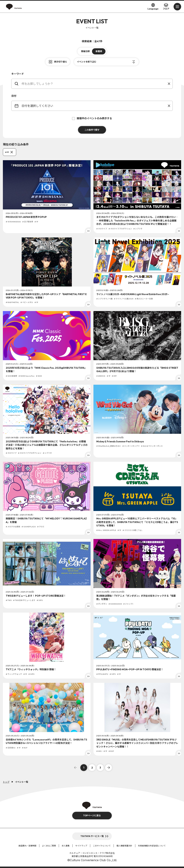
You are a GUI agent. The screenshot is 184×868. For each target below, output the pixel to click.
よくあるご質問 (49, 846)
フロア (166, 6)
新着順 (99, 51)
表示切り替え (61, 62)
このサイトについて (102, 846)
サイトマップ (81, 846)
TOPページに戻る (92, 815)
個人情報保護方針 (124, 846)
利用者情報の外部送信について (152, 846)
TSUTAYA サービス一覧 (92, 836)
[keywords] (94, 84)
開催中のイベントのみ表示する (92, 118)
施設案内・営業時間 (27, 846)
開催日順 (85, 51)
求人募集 (66, 846)
